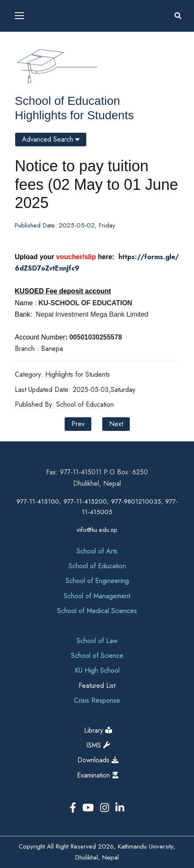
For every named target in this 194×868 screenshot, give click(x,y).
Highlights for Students (74, 115)
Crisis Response (97, 700)
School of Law (97, 641)
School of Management (97, 596)
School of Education (67, 101)
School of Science (97, 656)
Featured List (97, 686)
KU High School (97, 670)
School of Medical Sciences (97, 611)
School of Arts (97, 551)
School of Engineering (97, 581)
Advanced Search (51, 139)
